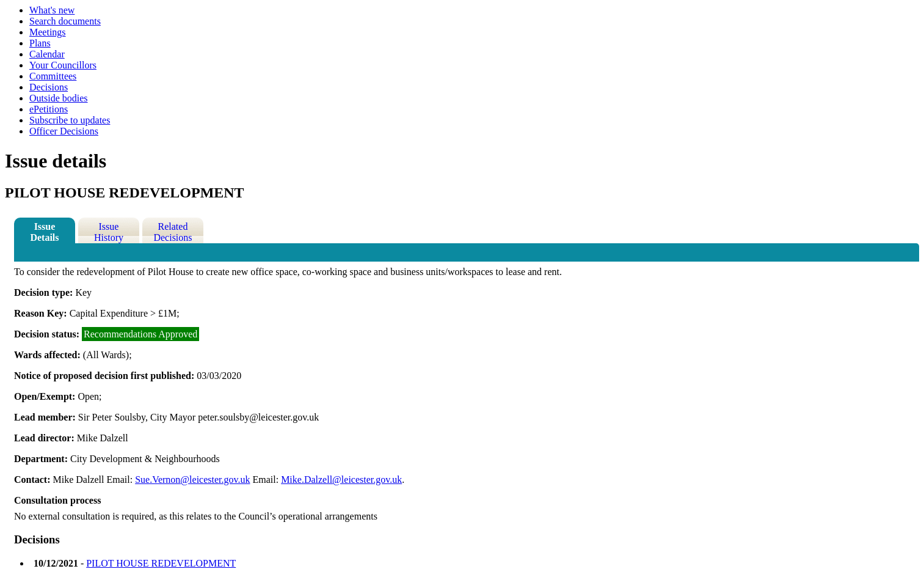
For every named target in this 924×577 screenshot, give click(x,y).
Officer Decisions (64, 131)
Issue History (109, 232)
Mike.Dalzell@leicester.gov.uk (341, 480)
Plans (40, 43)
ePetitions (49, 109)
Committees (53, 76)
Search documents (65, 21)
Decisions (49, 87)
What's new (52, 10)
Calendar (47, 54)
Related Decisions (173, 232)
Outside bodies (59, 98)
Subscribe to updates (70, 120)
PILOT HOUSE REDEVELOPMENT (161, 563)
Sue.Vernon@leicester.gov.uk (192, 480)
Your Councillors (63, 65)
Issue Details (44, 232)
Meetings (48, 32)
